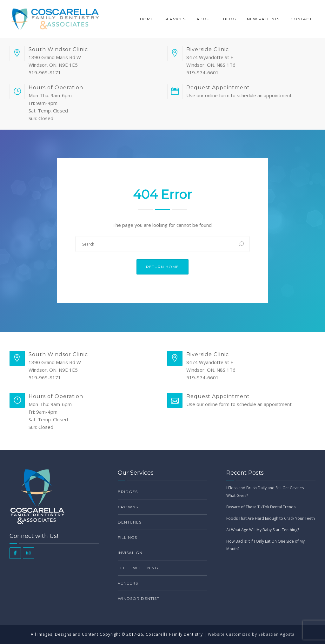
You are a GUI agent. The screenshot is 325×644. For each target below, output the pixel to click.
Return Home (162, 267)
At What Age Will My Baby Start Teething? (263, 530)
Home (147, 19)
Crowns (128, 507)
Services (175, 19)
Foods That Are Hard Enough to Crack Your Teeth (271, 518)
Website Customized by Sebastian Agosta (251, 634)
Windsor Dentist (139, 598)
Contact (301, 19)
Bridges (128, 492)
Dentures (130, 522)
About (204, 19)
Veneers (128, 583)
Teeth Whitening (138, 568)
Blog (230, 19)
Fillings (127, 537)
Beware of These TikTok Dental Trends (261, 507)
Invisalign (130, 553)
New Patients (263, 19)
